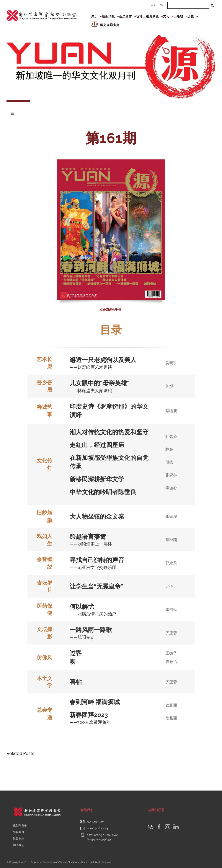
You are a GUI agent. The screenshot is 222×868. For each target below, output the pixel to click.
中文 (153, 5)
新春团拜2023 (90, 715)
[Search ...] (188, 5)
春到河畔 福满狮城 (95, 702)
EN (162, 5)
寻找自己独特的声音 (97, 560)
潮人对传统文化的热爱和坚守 (109, 432)
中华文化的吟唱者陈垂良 (103, 492)
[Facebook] (159, 827)
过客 (76, 653)
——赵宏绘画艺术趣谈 (91, 367)
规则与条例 (20, 826)
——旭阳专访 (82, 637)
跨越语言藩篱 (88, 537)
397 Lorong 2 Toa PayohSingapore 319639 (103, 837)
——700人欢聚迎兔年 (90, 722)
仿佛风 (44, 657)
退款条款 (19, 839)
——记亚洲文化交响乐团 (93, 567)
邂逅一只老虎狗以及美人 (103, 360)
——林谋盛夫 (82, 391)
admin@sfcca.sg (97, 828)
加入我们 (19, 845)
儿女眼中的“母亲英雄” (100, 383)
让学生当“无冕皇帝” (96, 586)
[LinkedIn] (176, 827)
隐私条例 (19, 832)
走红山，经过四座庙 (97, 445)
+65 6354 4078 (96, 822)
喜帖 (76, 682)
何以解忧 (82, 607)
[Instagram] (168, 827)
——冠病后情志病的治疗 (93, 614)
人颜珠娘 (103, 391)
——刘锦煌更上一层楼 (91, 544)
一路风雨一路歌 (91, 630)
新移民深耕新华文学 (97, 479)
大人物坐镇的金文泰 (97, 517)
